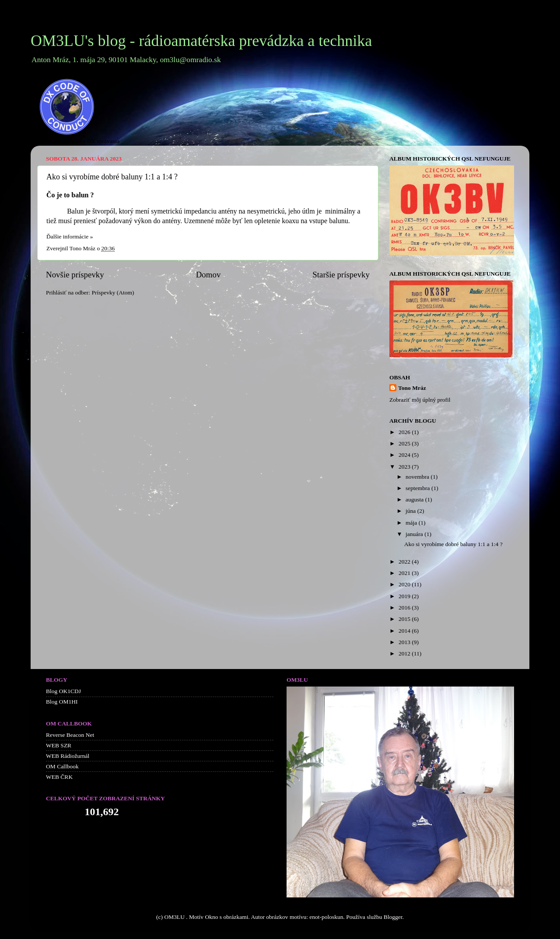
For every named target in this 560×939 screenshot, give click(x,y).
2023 (405, 467)
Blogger (393, 917)
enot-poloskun (326, 917)
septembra (418, 488)
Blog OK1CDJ (63, 691)
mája (412, 523)
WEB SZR (59, 745)
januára (415, 534)
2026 (405, 432)
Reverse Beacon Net (70, 735)
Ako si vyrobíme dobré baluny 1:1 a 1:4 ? (112, 177)
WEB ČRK (59, 777)
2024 (405, 455)
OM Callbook (62, 766)
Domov (208, 275)
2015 (405, 619)
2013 (405, 642)
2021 (405, 573)
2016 (405, 608)
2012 (405, 653)
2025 (405, 443)
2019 (405, 596)
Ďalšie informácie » (70, 237)
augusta (415, 499)
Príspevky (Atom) (113, 293)
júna (411, 511)
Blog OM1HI (62, 702)
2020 (405, 584)
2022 (405, 562)
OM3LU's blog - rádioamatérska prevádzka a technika (201, 41)
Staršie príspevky (341, 275)
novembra (418, 477)
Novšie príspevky (75, 275)
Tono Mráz (412, 388)
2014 (405, 631)
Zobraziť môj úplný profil (420, 400)
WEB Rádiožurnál (68, 756)
